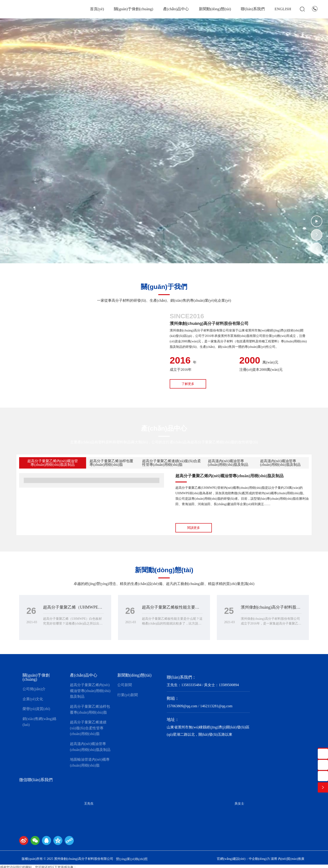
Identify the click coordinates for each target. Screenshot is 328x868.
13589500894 (229, 685)
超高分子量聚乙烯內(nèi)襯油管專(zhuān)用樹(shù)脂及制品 (229, 476)
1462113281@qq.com (216, 706)
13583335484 (191, 685)
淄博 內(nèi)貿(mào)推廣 (287, 859)
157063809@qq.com (182, 706)
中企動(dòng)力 (259, 859)
